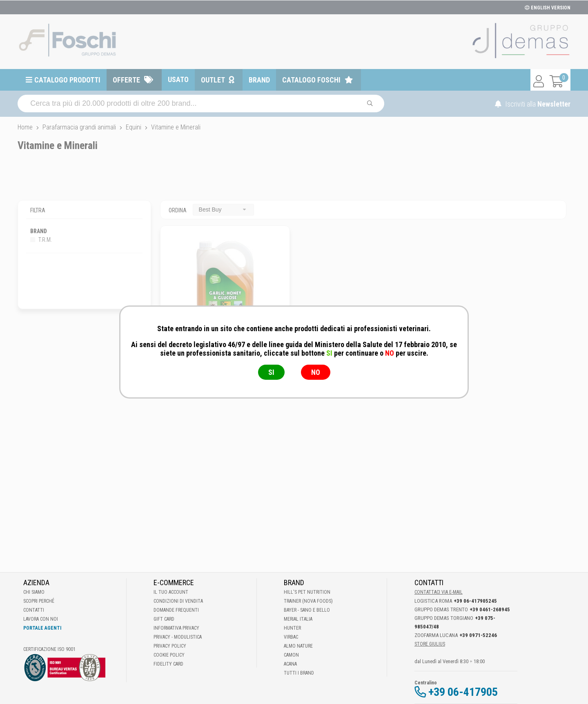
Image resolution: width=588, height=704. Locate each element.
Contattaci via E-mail (439, 592)
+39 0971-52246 (478, 635)
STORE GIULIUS (430, 644)
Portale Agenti (42, 628)
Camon (291, 655)
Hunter (292, 628)
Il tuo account (171, 592)
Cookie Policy (169, 655)
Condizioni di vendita (178, 601)
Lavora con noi (41, 619)
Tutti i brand (299, 673)
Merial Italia (298, 619)
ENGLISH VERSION (548, 8)
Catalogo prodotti (67, 80)
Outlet (213, 80)
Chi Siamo (34, 592)
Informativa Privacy (176, 628)
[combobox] (223, 210)
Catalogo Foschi (311, 80)
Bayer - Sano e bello (307, 610)
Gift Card (164, 619)
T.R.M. (41, 240)
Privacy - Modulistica (178, 637)
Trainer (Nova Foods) (308, 601)
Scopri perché (39, 601)
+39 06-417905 (463, 692)
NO (316, 372)
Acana (290, 664)
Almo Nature (298, 646)
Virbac (291, 637)
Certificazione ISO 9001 (49, 649)
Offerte (126, 80)
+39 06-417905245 (475, 601)
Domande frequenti (176, 610)
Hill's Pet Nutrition (307, 592)
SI (271, 372)
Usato (178, 79)
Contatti (34, 610)
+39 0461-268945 (490, 609)
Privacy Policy (170, 646)
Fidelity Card (168, 664)
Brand (259, 80)
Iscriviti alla (533, 104)
